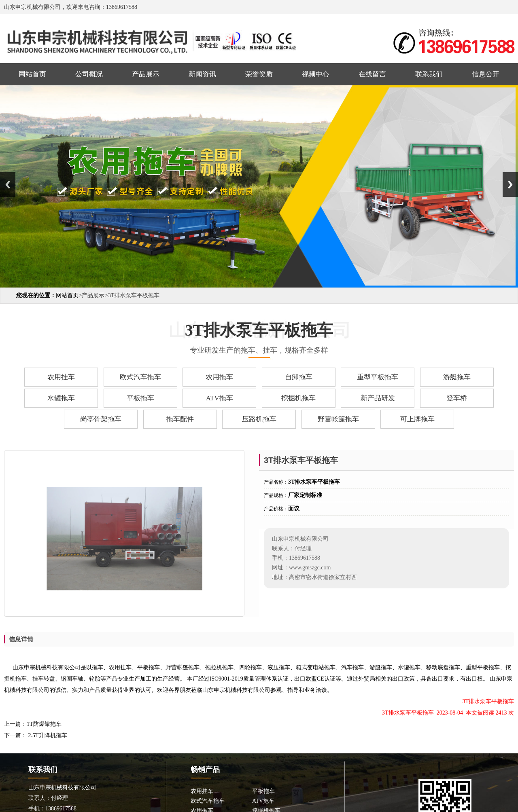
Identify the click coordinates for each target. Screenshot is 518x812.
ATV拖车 (220, 398)
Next (510, 185)
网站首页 (32, 74)
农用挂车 (61, 377)
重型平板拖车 (378, 377)
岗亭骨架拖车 (101, 419)
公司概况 (89, 74)
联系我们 (429, 74)
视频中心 (316, 74)
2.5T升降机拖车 (47, 735)
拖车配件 (180, 419)
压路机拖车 (259, 419)
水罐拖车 (61, 398)
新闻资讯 (202, 74)
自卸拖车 (299, 377)
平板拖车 (140, 398)
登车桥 (457, 398)
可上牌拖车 (417, 419)
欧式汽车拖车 (140, 377)
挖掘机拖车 (298, 398)
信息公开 (486, 74)
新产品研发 (378, 398)
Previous (8, 185)
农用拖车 (219, 377)
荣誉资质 (259, 74)
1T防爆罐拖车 (44, 724)
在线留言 (372, 74)
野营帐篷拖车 (338, 419)
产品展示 (146, 74)
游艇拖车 (457, 377)
